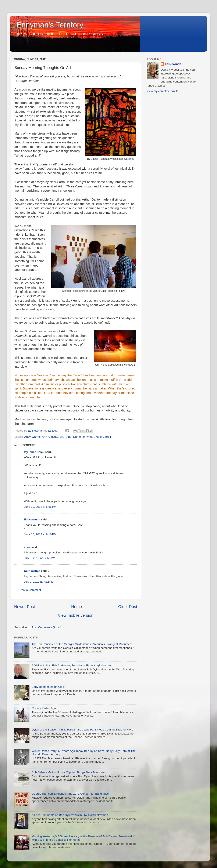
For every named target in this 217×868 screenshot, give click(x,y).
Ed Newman (32, 519)
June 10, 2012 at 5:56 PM (40, 507)
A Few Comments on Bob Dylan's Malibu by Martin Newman (70, 815)
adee (27, 547)
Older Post (128, 607)
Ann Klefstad (50, 437)
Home (77, 607)
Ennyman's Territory (50, 25)
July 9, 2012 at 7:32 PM (39, 582)
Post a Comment (30, 590)
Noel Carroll (103, 437)
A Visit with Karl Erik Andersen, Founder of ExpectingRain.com (71, 665)
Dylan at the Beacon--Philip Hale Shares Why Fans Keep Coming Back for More (82, 730)
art (61, 437)
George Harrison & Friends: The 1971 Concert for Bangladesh (71, 794)
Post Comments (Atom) (47, 627)
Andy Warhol (33, 437)
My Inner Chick (34, 452)
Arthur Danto (73, 437)
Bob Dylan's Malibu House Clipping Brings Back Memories (69, 772)
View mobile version (76, 615)
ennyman (88, 437)
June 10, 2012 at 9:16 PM (40, 534)
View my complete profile (163, 91)
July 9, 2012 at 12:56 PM (40, 558)
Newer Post (25, 607)
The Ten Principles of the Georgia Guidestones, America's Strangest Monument (82, 644)
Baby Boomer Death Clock (48, 687)
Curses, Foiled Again (45, 708)
